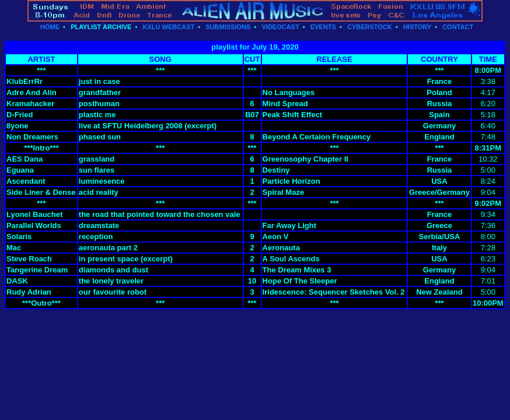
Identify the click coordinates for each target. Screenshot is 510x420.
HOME (50, 27)
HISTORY (417, 27)
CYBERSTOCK (370, 27)
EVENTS (323, 27)
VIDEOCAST (280, 27)
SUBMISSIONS (228, 27)
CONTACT (458, 27)
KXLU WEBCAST (169, 27)
